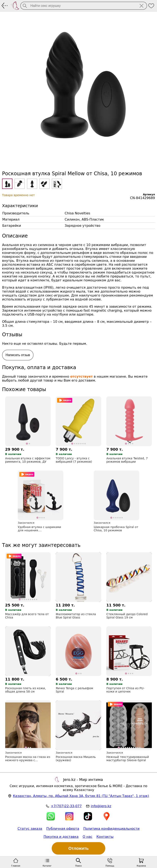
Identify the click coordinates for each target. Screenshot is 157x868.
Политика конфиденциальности (111, 829)
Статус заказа (30, 829)
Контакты (105, 837)
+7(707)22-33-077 (66, 806)
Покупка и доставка (61, 837)
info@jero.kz (101, 806)
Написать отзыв (18, 355)
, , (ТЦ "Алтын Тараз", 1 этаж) (81, 796)
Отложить (78, 848)
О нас (88, 837)
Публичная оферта (63, 829)
